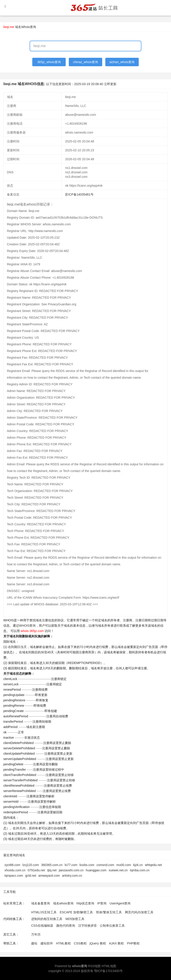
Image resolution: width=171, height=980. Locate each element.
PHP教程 (133, 943)
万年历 (36, 934)
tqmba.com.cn (140, 870)
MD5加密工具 (75, 919)
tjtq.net (52, 870)
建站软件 (47, 943)
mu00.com (124, 865)
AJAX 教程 (117, 943)
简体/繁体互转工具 (109, 912)
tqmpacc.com (14, 876)
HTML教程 (63, 943)
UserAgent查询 (120, 903)
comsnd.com (105, 865)
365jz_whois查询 (49, 62)
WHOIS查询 (27, 626)
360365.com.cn (52, 865)
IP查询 (102, 903)
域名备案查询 (41, 903)
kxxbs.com (87, 865)
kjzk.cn (138, 865)
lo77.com (71, 865)
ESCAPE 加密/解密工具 (76, 912)
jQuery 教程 (98, 943)
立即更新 (110, 84)
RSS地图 (94, 966)
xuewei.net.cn (118, 870)
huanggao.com (96, 870)
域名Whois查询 (25, 27)
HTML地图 (109, 966)
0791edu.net (36, 870)
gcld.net (31, 876)
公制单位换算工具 (112, 926)
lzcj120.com (31, 865)
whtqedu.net (153, 865)
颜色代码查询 (66, 926)
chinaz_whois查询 (85, 62)
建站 (34, 943)
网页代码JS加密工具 (139, 912)
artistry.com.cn (72, 876)
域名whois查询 (63, 903)
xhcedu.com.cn (15, 870)
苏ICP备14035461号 (79, 194)
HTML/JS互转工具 (44, 912)
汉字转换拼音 (88, 926)
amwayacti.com (49, 876)
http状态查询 (85, 903)
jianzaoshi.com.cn (71, 870)
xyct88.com (12, 865)
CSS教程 (80, 943)
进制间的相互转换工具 (47, 919)
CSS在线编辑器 (42, 926)
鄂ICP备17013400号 (108, 971)
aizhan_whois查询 (122, 62)
